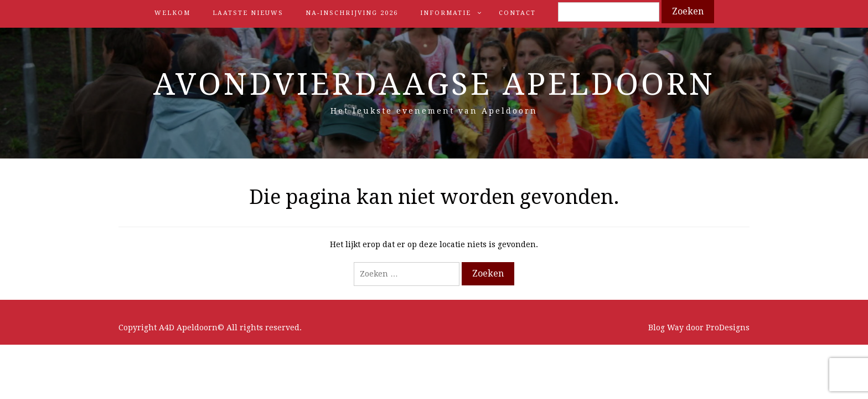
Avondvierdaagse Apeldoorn (434, 84)
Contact (517, 13)
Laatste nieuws (248, 13)
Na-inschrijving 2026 (352, 13)
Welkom (172, 13)
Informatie (446, 13)
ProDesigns (728, 328)
